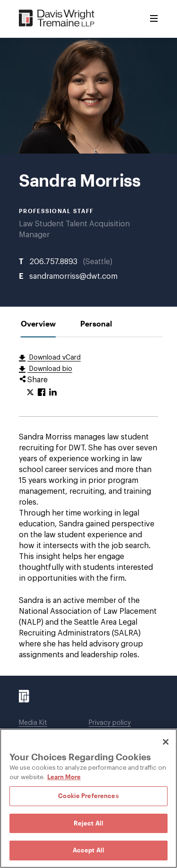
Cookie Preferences (88, 796)
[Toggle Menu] (154, 19)
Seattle (98, 262)
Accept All (88, 850)
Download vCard (54, 358)
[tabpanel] (88, 507)
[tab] (38, 323)
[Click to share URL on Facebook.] (42, 393)
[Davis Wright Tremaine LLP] (57, 19)
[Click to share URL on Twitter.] (30, 393)
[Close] (166, 742)
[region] (88, 798)
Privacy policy (110, 723)
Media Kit (33, 723)
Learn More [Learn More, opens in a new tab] (64, 777)
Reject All (88, 823)
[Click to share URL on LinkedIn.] (53, 393)
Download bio (50, 369)
